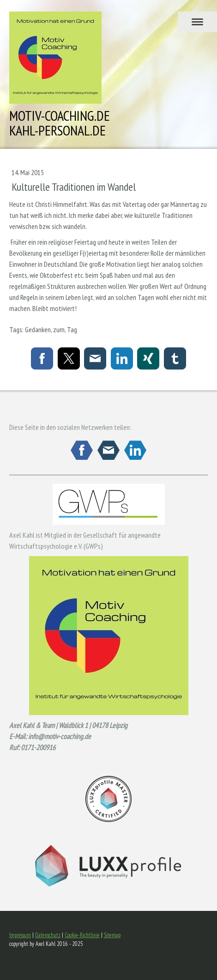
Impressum (20, 935)
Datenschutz (48, 935)
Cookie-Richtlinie (82, 935)
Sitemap (112, 935)
